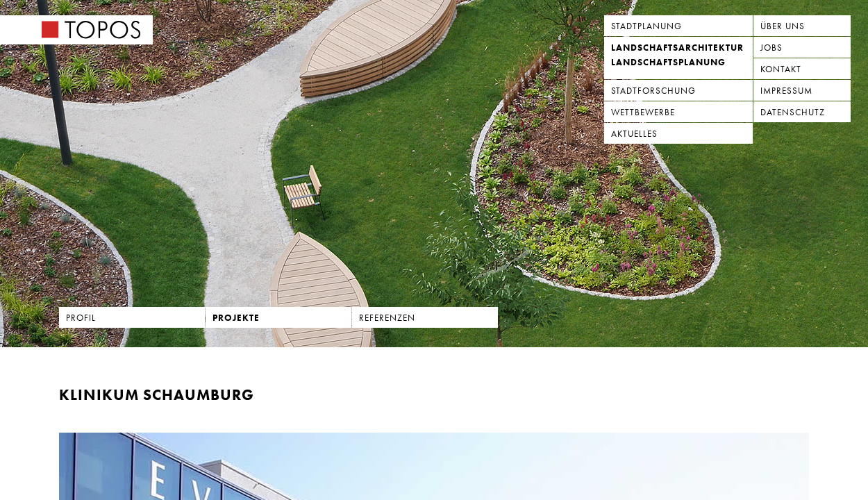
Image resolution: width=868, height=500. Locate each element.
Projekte (236, 318)
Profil (81, 318)
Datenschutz (793, 112)
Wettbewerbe (643, 112)
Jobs (771, 48)
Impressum (786, 91)
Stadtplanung (646, 26)
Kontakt (781, 69)
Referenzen (387, 318)
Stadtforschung (653, 91)
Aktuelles (634, 134)
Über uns (783, 26)
